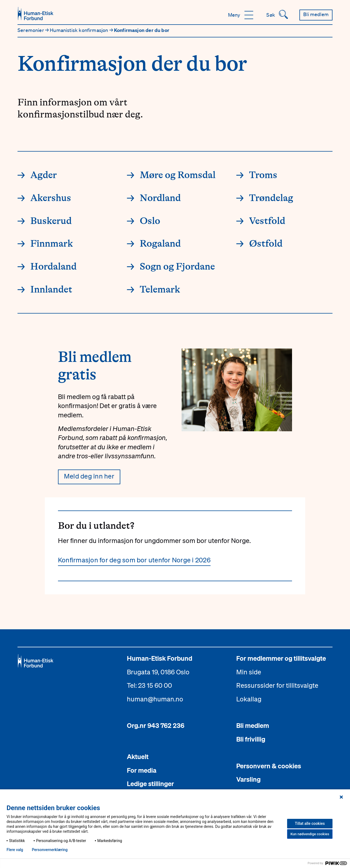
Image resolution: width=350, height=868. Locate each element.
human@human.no (155, 699)
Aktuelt (138, 757)
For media (142, 770)
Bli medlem (253, 725)
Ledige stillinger (150, 784)
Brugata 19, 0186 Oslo (158, 672)
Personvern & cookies (269, 766)
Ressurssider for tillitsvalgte (277, 685)
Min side (249, 672)
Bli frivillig (251, 739)
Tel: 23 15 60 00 (149, 685)
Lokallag (249, 699)
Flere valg (15, 850)
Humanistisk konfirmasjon (80, 30)
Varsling (248, 779)
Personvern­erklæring (50, 850)
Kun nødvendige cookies (310, 834)
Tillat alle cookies (310, 823)
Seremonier (31, 30)
